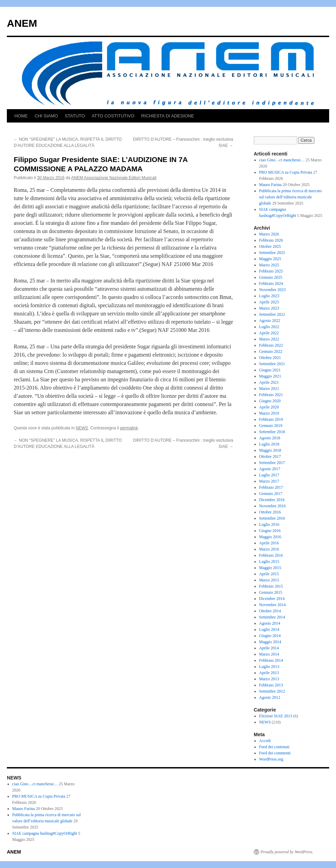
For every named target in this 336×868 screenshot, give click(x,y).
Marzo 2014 (269, 654)
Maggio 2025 (270, 259)
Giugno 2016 (270, 531)
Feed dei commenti (275, 753)
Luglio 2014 (269, 629)
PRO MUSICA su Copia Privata (286, 172)
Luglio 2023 (269, 296)
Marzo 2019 (269, 413)
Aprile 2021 (269, 382)
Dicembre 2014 (272, 599)
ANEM (22, 23)
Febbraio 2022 (271, 345)
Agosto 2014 (270, 623)
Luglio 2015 (269, 562)
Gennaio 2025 (271, 277)
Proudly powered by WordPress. (287, 852)
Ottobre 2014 (270, 611)
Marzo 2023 (269, 308)
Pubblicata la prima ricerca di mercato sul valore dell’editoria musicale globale (291, 197)
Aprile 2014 (269, 648)
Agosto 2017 (270, 469)
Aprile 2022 (269, 333)
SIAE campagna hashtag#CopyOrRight (45, 833)
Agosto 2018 (270, 438)
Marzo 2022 (269, 339)
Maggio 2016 (270, 537)
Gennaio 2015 (271, 592)
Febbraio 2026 (271, 240)
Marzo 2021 (269, 389)
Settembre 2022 (272, 314)
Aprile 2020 (269, 407)
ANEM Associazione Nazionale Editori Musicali (114, 178)
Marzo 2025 (269, 265)
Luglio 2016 (269, 524)
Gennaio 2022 (271, 351)
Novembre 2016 (273, 506)
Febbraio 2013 (271, 685)
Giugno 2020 (270, 401)
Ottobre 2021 (270, 358)
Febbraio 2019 (271, 419)
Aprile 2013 (269, 673)
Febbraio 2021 (271, 395)
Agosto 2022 (270, 321)
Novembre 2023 (273, 290)
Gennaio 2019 (271, 426)
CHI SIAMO (46, 116)
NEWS (82, 428)
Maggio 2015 (270, 568)
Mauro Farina (271, 185)
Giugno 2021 (270, 370)
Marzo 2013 (269, 679)
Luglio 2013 (269, 667)
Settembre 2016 (272, 518)
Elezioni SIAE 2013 (276, 716)
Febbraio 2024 (271, 283)
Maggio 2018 (270, 450)
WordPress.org (271, 759)
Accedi (265, 741)
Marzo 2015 (269, 580)
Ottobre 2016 (270, 512)
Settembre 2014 (272, 617)
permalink (129, 428)
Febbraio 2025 (271, 271)
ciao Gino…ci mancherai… (282, 160)
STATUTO (75, 116)
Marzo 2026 (269, 234)
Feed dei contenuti (274, 747)
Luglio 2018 (269, 444)
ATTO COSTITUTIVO (113, 116)
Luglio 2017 (269, 475)
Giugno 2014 (270, 636)
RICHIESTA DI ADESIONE (168, 116)
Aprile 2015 (269, 574)
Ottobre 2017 (270, 456)
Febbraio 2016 (271, 555)
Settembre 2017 (272, 463)
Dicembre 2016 (272, 500)
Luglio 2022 (269, 327)
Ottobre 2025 (270, 246)
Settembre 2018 (272, 432)
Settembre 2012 (272, 691)
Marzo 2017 (269, 481)
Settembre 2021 (272, 364)
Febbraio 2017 (271, 487)
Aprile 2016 (269, 543)
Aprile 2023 (269, 302)
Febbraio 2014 (271, 660)
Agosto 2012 (270, 697)
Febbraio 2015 (271, 586)
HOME (21, 116)
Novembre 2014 (273, 605)
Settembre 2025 (272, 253)
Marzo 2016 (269, 549)
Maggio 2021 (270, 376)
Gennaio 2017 (271, 494)
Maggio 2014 (270, 642)
